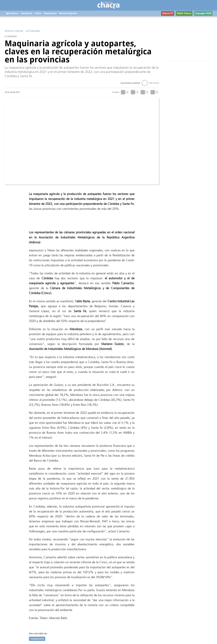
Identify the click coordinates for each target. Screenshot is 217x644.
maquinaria (37, 639)
